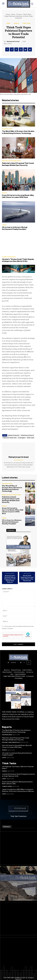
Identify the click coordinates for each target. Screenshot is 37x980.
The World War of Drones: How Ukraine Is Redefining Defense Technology (18, 132)
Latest (4, 225)
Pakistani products (27, 435)
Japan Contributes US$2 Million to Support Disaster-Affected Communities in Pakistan (18, 790)
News (13, 14)
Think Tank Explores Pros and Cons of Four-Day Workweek (27, 578)
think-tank (30, 438)
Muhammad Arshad (13, 41)
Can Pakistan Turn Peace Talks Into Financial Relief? (18, 767)
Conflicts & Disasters (9, 257)
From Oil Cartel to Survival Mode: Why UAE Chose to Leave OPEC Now (18, 196)
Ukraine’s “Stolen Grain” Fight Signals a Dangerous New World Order (18, 260)
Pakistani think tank (10, 438)
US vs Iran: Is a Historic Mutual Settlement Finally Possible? (15, 228)
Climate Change (7, 786)
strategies (22, 438)
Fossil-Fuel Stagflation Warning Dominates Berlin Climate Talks (17, 783)
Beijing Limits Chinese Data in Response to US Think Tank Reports (10, 579)
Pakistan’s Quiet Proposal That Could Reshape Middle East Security (18, 164)
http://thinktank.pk (18, 460)
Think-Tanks (26, 23)
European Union (7, 129)
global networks (14, 435)
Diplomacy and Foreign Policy (11, 161)
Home (8, 14)
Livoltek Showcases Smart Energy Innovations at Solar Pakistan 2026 (18, 775)
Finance (19, 14)
